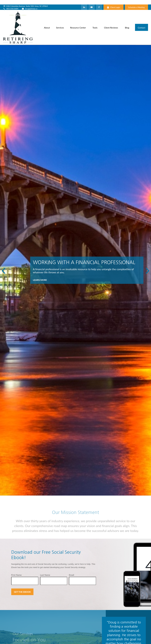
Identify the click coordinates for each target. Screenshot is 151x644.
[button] (47, 23)
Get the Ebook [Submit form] (22, 587)
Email (72, 570)
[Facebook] (99, 3)
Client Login (113, 3)
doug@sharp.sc (30, 4)
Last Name (45, 570)
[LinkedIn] (84, 3)
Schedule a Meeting (136, 3)
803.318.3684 (11, 4)
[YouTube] (92, 3)
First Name (16, 570)
